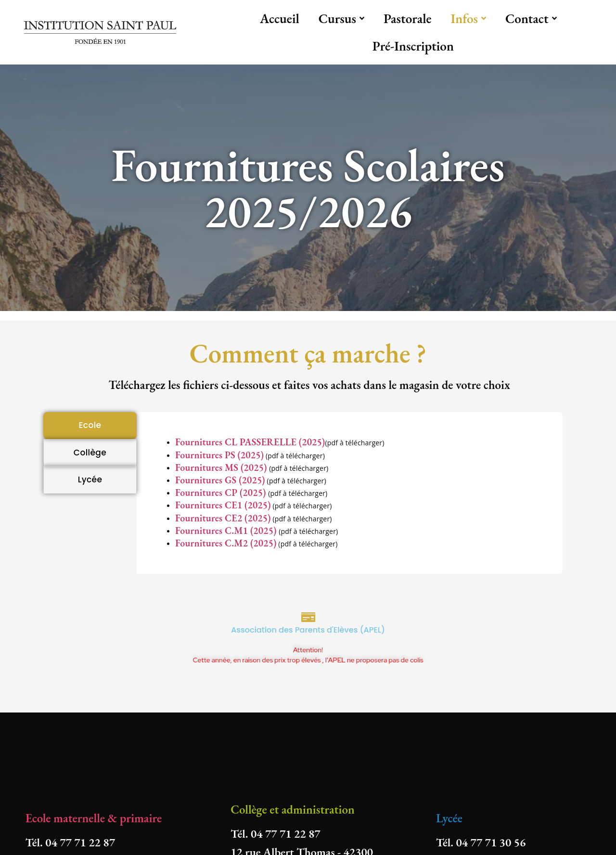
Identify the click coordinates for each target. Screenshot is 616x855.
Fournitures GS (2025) (220, 480)
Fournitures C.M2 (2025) (226, 543)
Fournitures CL (207, 442)
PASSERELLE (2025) (282, 442)
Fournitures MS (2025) (222, 467)
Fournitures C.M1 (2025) (227, 531)
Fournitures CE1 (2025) (223, 505)
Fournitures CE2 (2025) (223, 518)
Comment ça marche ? (308, 353)
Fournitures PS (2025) (219, 455)
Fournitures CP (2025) (222, 492)
